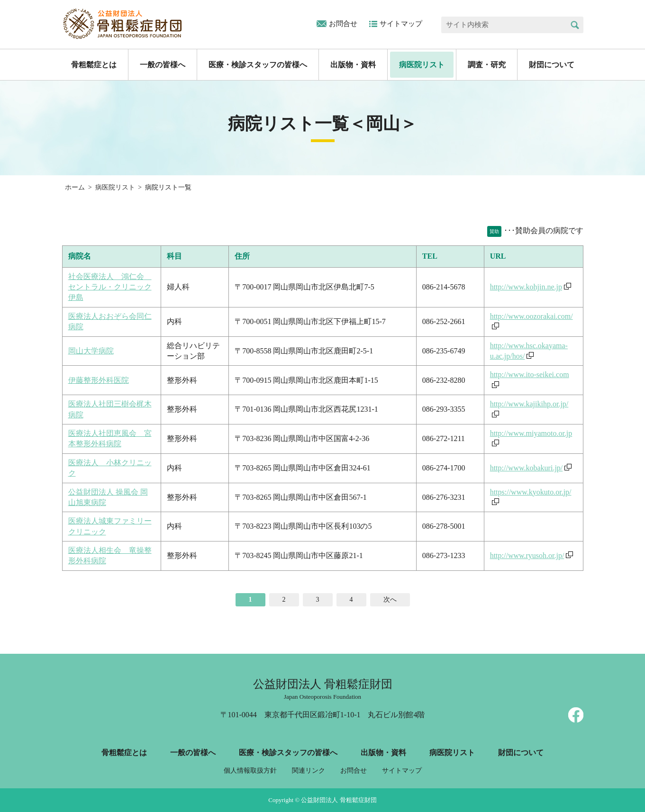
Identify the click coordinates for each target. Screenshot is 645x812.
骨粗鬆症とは (94, 65)
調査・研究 (487, 65)
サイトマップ (401, 24)
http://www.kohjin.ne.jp (526, 287)
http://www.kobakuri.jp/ (527, 468)
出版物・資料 (353, 65)
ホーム (75, 187)
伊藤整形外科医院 (99, 380)
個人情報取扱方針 (250, 771)
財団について (552, 65)
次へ (390, 600)
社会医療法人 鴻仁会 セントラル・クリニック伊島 (110, 287)
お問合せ (343, 24)
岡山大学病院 (91, 351)
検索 (575, 25)
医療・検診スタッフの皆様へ (258, 65)
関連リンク (309, 771)
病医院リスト (422, 65)
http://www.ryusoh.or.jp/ (527, 555)
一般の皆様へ (163, 65)
